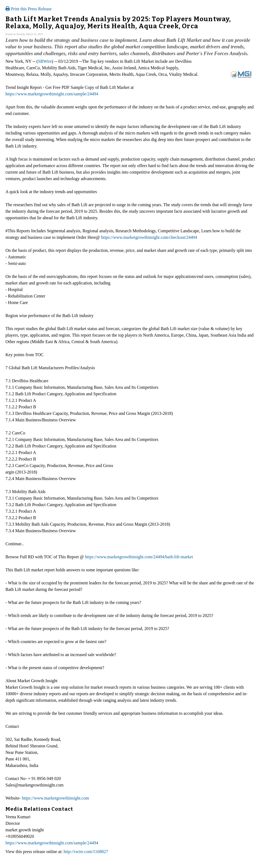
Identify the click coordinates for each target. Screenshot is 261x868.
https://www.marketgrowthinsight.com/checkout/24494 (149, 237)
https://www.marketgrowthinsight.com (55, 798)
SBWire (45, 61)
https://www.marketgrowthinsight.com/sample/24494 (52, 94)
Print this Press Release (29, 9)
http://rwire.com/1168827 (86, 852)
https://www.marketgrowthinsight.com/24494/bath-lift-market (139, 557)
